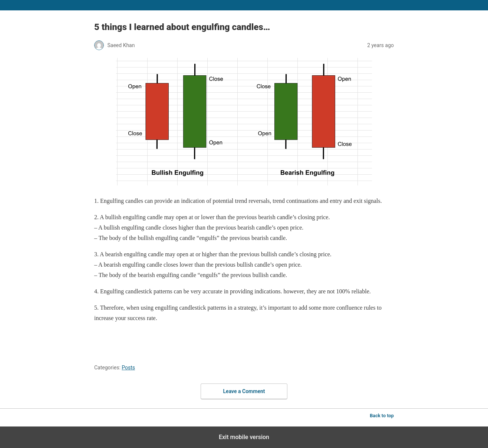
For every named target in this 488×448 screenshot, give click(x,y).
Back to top (382, 416)
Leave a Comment (244, 391)
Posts (128, 368)
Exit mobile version (244, 437)
